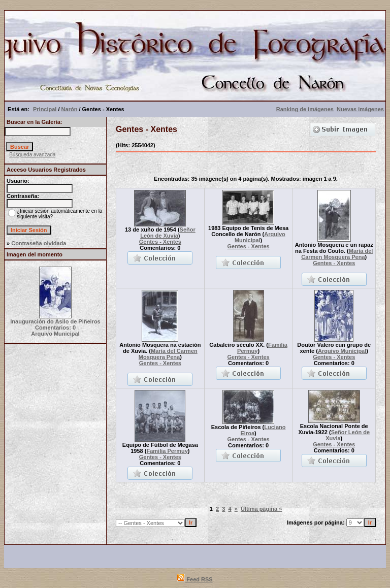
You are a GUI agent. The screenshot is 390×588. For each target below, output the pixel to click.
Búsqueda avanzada (32, 155)
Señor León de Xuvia (168, 233)
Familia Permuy (167, 451)
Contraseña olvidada (39, 243)
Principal (45, 109)
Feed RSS (195, 579)
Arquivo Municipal (260, 237)
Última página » (261, 509)
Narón (70, 109)
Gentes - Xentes (160, 242)
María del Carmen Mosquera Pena (337, 254)
